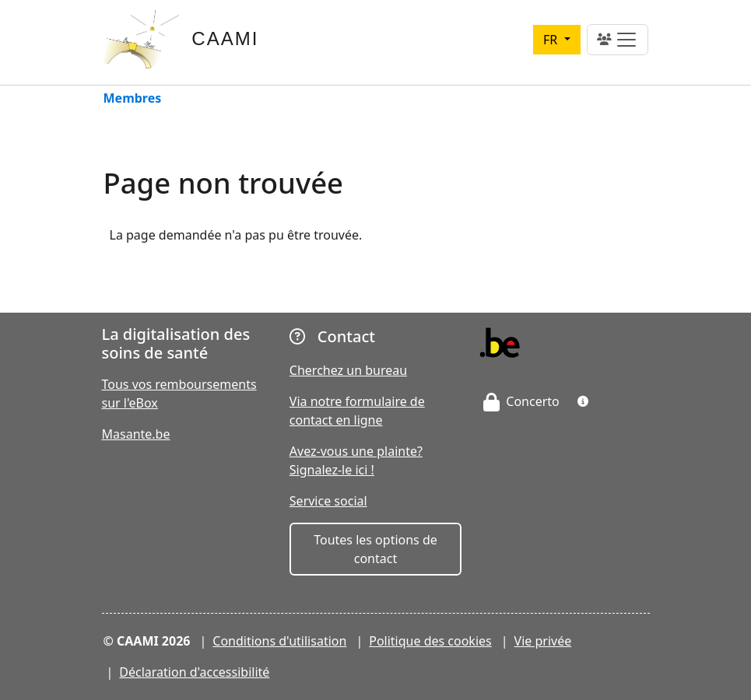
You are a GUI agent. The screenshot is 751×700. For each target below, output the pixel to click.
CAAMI (225, 38)
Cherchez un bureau (348, 370)
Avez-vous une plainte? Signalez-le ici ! (356, 460)
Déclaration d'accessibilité (194, 672)
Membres (133, 99)
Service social (328, 501)
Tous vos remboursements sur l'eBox (179, 394)
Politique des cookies (430, 641)
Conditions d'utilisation (279, 641)
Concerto (521, 401)
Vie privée (543, 641)
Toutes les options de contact (375, 549)
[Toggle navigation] (618, 40)
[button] (583, 401)
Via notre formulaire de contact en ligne (357, 411)
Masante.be (136, 434)
